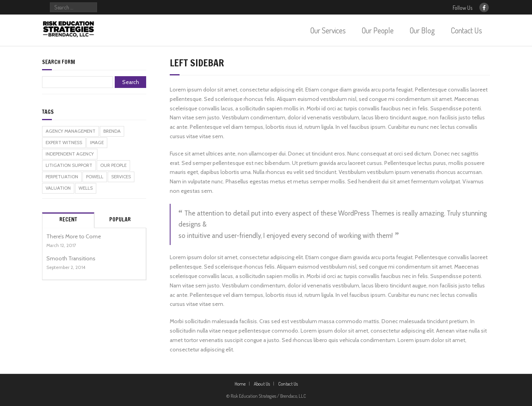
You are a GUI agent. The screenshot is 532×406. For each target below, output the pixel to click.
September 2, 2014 (66, 267)
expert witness (64, 143)
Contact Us (466, 30)
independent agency (70, 154)
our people (113, 165)
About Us (262, 384)
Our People (378, 30)
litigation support (69, 165)
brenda (112, 131)
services (121, 177)
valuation (58, 188)
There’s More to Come (74, 236)
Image (97, 143)
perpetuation (62, 177)
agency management (71, 131)
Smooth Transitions (71, 258)
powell (95, 177)
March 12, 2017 (61, 245)
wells (86, 188)
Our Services (328, 30)
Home (240, 384)
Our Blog (422, 30)
